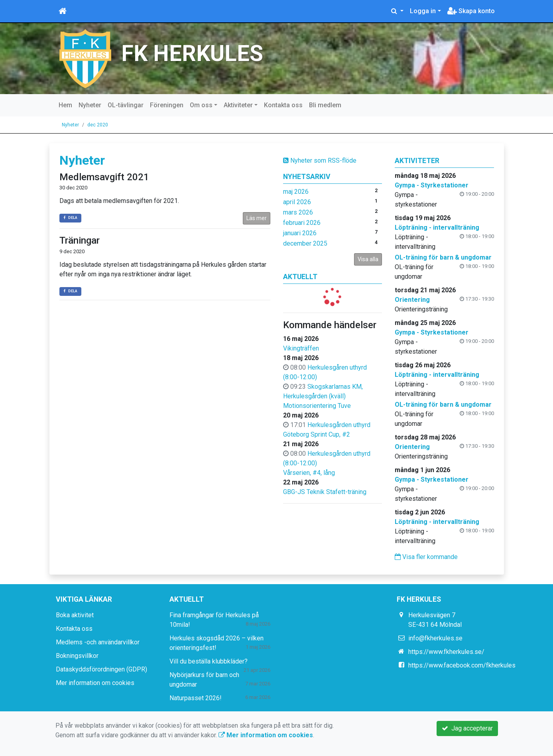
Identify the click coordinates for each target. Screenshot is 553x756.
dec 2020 (98, 125)
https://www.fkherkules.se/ (446, 652)
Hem (65, 105)
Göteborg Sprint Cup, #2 (317, 434)
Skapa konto (471, 11)
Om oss (201, 105)
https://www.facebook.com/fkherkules (462, 665)
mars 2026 (298, 212)
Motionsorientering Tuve (317, 406)
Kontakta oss (283, 105)
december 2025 (305, 243)
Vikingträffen (301, 348)
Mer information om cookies (95, 683)
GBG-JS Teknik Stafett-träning (325, 492)
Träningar (80, 240)
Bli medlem (325, 105)
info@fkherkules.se (435, 638)
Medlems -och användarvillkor (98, 642)
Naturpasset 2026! (196, 698)
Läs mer (257, 218)
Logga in (423, 11)
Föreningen (167, 105)
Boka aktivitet (75, 615)
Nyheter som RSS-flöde (320, 160)
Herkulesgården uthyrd (339, 425)
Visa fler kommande (426, 557)
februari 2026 (302, 223)
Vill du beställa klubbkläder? (209, 661)
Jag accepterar (467, 728)
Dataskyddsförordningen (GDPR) (101, 669)
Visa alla (368, 259)
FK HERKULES (192, 54)
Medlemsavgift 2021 (104, 177)
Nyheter (90, 105)
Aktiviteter (238, 105)
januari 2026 (300, 233)
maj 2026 (296, 192)
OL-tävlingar (126, 105)
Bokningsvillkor (77, 656)
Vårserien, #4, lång (309, 473)
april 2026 (297, 202)
